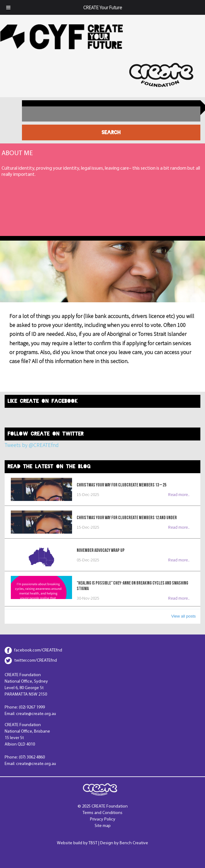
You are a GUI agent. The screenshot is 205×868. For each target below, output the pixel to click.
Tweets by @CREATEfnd (32, 445)
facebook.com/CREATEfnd (38, 650)
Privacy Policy (103, 819)
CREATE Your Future (102, 7)
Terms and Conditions (102, 813)
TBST (93, 843)
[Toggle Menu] (8, 7)
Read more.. (179, 494)
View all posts (184, 616)
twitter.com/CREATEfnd (36, 661)
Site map (103, 826)
